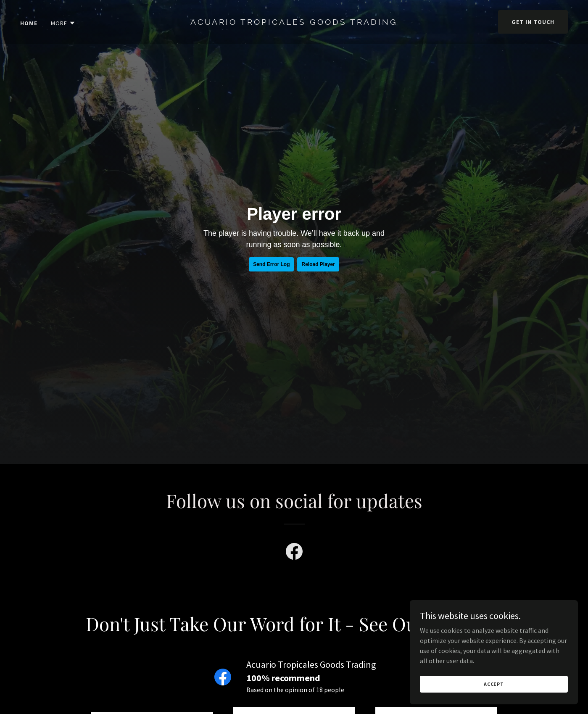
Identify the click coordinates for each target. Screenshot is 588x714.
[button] (63, 23)
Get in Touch (533, 22)
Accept (494, 684)
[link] (294, 22)
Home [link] (29, 23)
